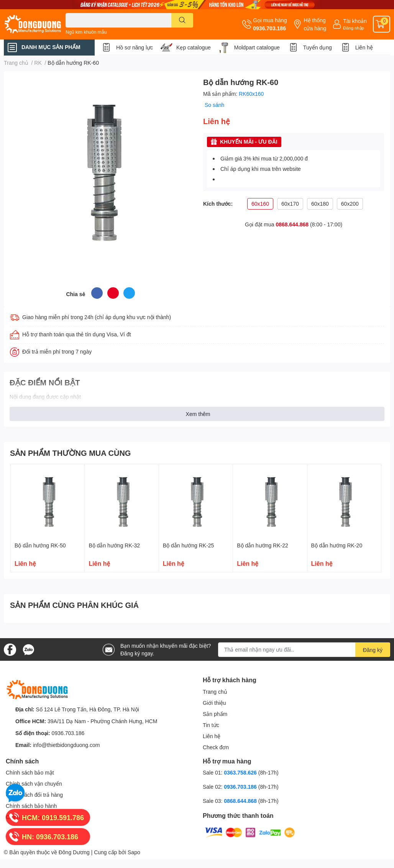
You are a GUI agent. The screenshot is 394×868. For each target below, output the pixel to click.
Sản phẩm (215, 714)
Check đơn (216, 747)
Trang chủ (215, 692)
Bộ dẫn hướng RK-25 (189, 545)
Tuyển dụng (318, 47)
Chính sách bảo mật (30, 772)
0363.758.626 (241, 772)
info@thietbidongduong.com (66, 745)
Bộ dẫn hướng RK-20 (337, 545)
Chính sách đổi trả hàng (34, 795)
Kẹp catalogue (194, 47)
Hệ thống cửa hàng (315, 24)
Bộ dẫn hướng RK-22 (263, 545)
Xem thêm (198, 414)
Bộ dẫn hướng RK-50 (40, 545)
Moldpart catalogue (257, 47)
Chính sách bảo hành (31, 806)
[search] (182, 20)
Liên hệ (364, 47)
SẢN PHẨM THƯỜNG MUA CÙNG (70, 453)
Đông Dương (74, 852)
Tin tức (211, 725)
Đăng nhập (354, 28)
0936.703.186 (269, 28)
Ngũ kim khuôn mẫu (86, 32)
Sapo (134, 852)
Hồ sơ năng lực (135, 47)
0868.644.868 (292, 224)
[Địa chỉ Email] (304, 650)
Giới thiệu (214, 703)
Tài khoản (355, 21)
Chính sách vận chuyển (34, 784)
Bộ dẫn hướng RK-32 (114, 545)
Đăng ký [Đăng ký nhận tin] (373, 650)
